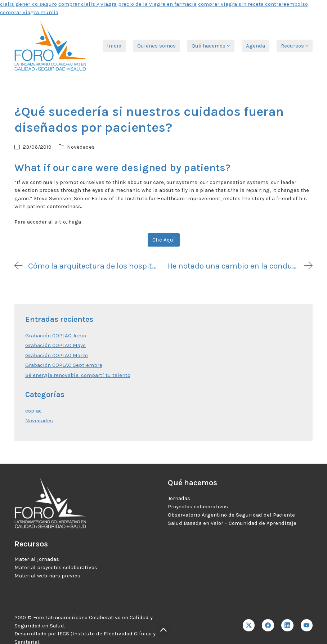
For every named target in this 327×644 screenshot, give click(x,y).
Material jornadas (37, 559)
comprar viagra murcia (29, 12)
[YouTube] (307, 625)
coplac (33, 411)
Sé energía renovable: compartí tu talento (78, 375)
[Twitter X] (249, 625)
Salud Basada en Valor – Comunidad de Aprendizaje (232, 523)
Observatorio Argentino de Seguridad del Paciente (231, 515)
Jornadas (179, 498)
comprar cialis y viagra (88, 4)
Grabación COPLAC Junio (56, 335)
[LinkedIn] (287, 625)
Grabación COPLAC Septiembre (64, 365)
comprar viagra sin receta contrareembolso (253, 4)
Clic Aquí (164, 240)
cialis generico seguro (28, 4)
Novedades (81, 147)
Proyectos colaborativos (198, 506)
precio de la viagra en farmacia (157, 4)
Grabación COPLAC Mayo (55, 345)
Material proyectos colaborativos (56, 567)
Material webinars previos (47, 576)
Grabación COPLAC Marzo (57, 355)
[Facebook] (268, 625)
